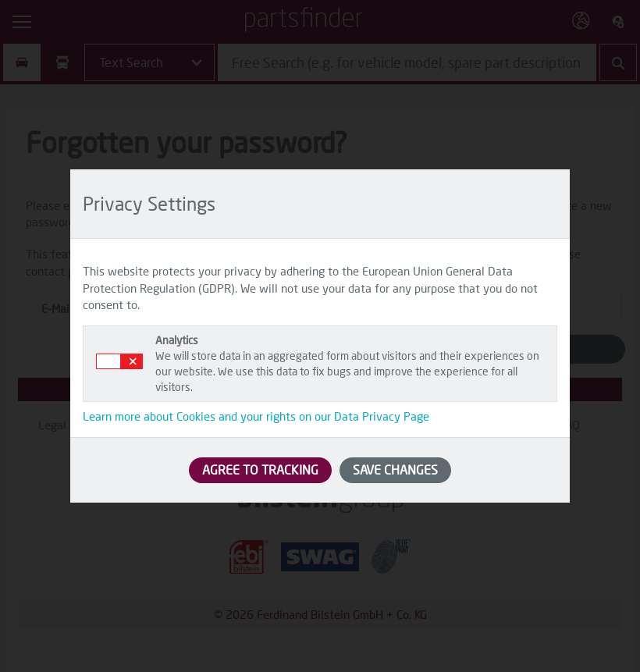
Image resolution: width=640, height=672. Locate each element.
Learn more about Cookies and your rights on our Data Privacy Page (256, 416)
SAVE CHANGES (395, 469)
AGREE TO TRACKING (260, 469)
